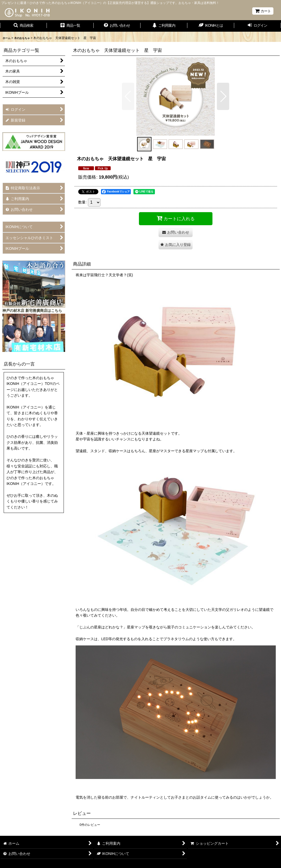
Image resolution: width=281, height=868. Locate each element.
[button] (23, 26)
